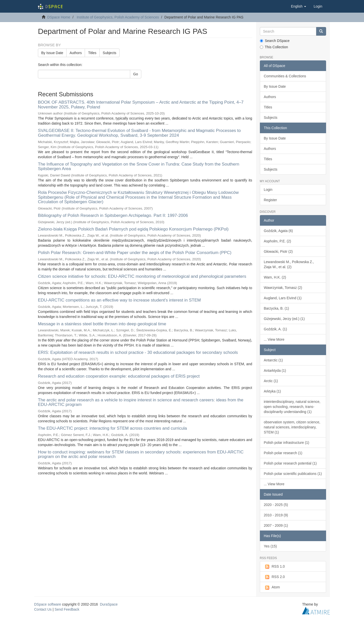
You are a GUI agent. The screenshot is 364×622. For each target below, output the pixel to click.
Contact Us (43, 609)
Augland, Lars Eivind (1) (283, 298)
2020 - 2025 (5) (276, 505)
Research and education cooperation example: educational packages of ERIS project (119, 376)
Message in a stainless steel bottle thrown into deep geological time (102, 324)
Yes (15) (270, 546)
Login (268, 190)
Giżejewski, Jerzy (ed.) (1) (284, 319)
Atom (272, 587)
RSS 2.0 (274, 577)
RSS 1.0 (274, 567)
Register (270, 200)
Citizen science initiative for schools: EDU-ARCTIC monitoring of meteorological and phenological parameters (142, 276)
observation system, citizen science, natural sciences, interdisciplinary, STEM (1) (292, 427)
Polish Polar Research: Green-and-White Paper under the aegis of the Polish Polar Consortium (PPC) (135, 253)
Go (136, 74)
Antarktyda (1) (275, 371)
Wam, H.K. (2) (275, 277)
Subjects (109, 53)
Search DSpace (275, 41)
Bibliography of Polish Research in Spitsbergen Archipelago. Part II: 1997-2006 (113, 215)
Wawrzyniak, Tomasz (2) (283, 288)
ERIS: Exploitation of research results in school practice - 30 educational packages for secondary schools (138, 352)
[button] (299, 6)
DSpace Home (59, 17)
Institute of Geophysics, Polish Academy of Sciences (118, 17)
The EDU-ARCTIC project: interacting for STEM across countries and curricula (112, 428)
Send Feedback (67, 609)
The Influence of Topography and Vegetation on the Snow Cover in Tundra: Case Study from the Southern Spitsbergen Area (139, 167)
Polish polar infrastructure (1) (287, 443)
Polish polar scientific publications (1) (293, 474)
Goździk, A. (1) (276, 329)
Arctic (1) (271, 381)
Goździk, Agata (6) (278, 231)
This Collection (274, 47)
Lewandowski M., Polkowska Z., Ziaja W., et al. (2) (289, 264)
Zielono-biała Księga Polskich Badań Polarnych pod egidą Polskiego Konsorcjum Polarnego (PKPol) (133, 229)
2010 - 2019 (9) (276, 515)
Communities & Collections (285, 76)
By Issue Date (52, 53)
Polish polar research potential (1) (290, 463)
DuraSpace (109, 604)
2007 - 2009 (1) (276, 525)
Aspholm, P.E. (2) (278, 241)
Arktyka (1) (272, 391)
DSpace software (48, 604)
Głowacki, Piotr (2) (278, 251)
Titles (92, 53)
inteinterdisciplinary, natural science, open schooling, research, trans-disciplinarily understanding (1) (292, 407)
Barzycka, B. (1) (277, 308)
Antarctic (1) (273, 360)
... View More (274, 339)
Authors (76, 53)
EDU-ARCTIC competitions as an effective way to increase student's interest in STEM (119, 300)
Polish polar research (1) (283, 453)
